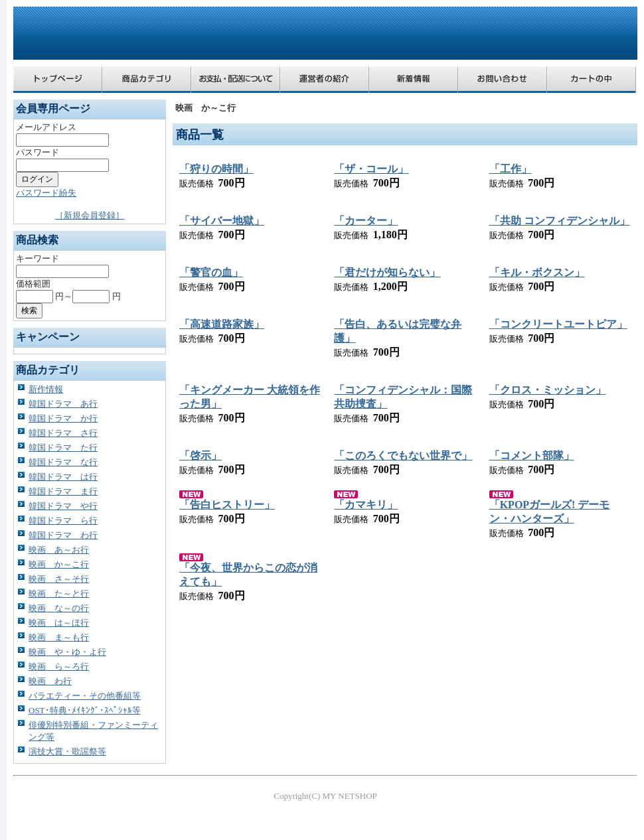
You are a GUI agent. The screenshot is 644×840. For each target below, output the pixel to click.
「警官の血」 (211, 272)
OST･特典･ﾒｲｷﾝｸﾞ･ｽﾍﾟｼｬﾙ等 (85, 710)
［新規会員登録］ (90, 215)
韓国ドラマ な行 (63, 462)
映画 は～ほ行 (59, 623)
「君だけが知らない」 (387, 272)
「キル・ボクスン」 (537, 272)
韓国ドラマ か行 (63, 418)
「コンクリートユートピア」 (558, 324)
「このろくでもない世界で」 (403, 455)
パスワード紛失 (46, 193)
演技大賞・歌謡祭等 (67, 751)
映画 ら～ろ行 (59, 666)
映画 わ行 (50, 681)
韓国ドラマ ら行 (63, 521)
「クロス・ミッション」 (548, 390)
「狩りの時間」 (216, 169)
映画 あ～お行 (59, 550)
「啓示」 (201, 455)
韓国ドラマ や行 (63, 506)
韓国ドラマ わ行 (63, 535)
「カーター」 (366, 221)
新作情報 (46, 389)
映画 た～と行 (59, 594)
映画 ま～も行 (59, 637)
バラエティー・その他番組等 (85, 696)
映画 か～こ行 (59, 564)
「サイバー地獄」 (222, 221)
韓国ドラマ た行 (63, 448)
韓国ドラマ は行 (63, 477)
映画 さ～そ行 (59, 579)
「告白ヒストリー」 (227, 505)
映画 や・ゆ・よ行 (67, 652)
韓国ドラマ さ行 (63, 433)
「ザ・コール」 (371, 169)
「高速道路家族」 (222, 324)
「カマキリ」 (366, 505)
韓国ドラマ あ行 (63, 404)
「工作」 (511, 169)
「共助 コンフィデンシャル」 (560, 221)
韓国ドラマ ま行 (63, 491)
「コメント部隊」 (532, 455)
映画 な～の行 (59, 608)
